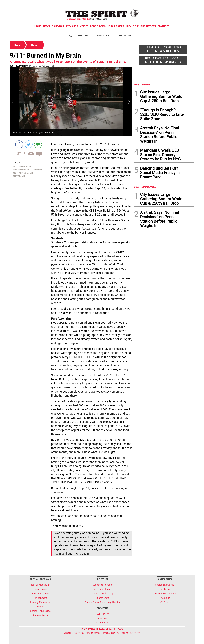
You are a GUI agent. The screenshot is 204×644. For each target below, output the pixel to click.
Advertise (103, 36)
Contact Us (125, 36)
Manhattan (30, 66)
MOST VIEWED (142, 84)
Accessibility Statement (128, 633)
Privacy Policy (109, 633)
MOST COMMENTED (145, 187)
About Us (83, 36)
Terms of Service (92, 633)
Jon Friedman (17, 66)
